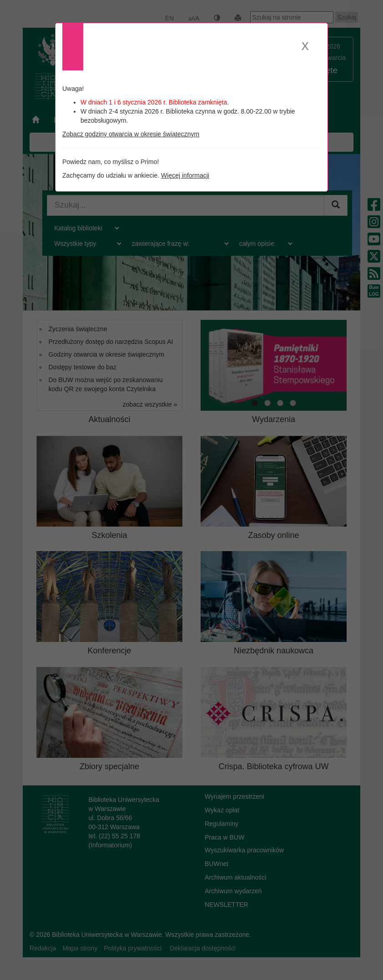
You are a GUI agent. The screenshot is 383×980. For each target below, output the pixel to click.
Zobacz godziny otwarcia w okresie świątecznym (131, 134)
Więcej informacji (185, 175)
